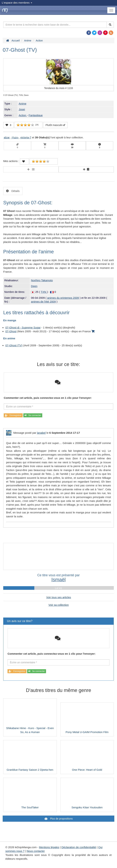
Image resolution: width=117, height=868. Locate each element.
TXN (44, 292)
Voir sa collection (59, 605)
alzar (7, 137)
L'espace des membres (17, 3)
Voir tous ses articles (59, 597)
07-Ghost (11, 331)
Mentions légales (49, 847)
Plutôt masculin (55, 125)
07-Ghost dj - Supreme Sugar (23, 328)
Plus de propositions (61, 819)
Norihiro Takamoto (42, 280)
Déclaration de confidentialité (79, 847)
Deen (34, 286)
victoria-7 (26, 137)
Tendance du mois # (58, 88)
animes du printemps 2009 (63, 298)
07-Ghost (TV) (14, 345)
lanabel (41, 433)
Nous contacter (36, 851)
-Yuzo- (15, 137)
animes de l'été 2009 (43, 302)
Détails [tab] (15, 191)
